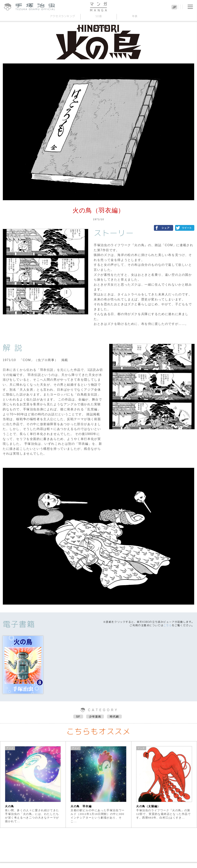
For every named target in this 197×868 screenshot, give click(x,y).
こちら (168, 625)
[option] (33, 784)
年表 (135, 16)
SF (78, 717)
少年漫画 (95, 717)
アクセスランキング (62, 16)
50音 (98, 16)
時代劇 (114, 717)
